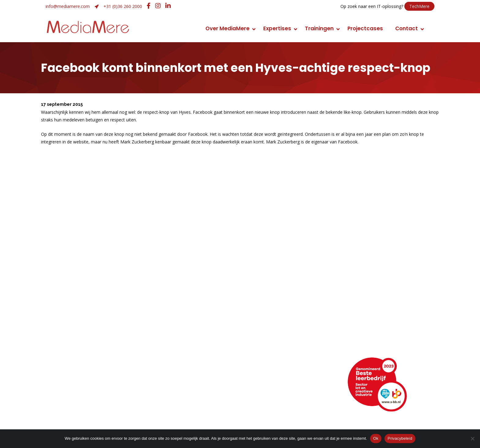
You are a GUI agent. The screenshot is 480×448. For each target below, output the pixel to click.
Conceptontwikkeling (279, 325)
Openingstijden (65, 392)
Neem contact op (69, 375)
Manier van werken (71, 325)
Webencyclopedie (69, 400)
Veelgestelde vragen (73, 409)
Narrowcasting (270, 350)
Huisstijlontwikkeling (177, 350)
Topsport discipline (71, 333)
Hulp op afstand (176, 400)
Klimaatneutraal (67, 342)
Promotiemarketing (276, 342)
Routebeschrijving (69, 383)
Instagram (268, 400)
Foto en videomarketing (282, 333)
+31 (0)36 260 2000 (123, 6)
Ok (376, 438)
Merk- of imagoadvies (180, 342)
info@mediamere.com (68, 6)
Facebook (267, 392)
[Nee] (472, 439)
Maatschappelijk (67, 350)
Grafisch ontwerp (174, 325)
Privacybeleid (400, 438)
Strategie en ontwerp (179, 333)
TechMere (419, 6)
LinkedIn (264, 383)
